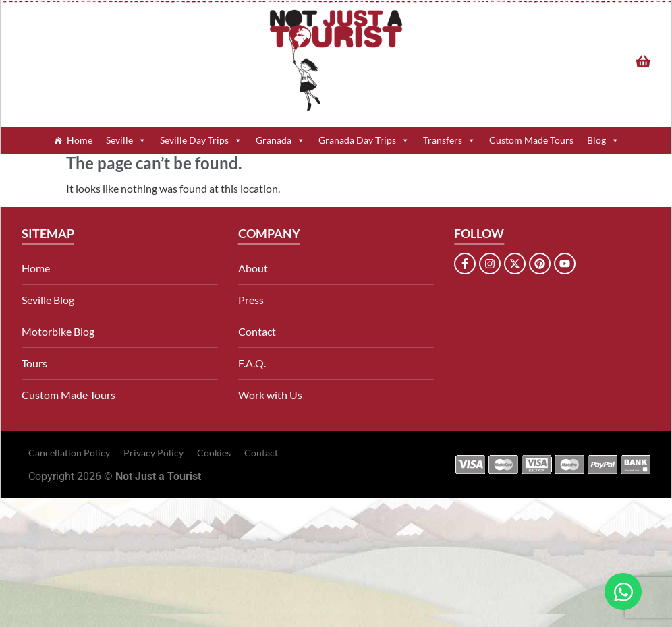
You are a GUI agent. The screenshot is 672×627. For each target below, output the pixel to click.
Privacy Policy (153, 453)
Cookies (214, 453)
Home (80, 140)
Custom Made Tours (531, 140)
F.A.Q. (252, 363)
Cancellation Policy (69, 453)
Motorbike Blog (58, 331)
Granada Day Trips (364, 140)
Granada (280, 140)
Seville (126, 140)
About (253, 268)
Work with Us (270, 395)
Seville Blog (48, 300)
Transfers (449, 140)
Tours (34, 363)
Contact (257, 331)
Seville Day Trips (201, 140)
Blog (603, 140)
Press (251, 300)
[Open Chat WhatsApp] (623, 592)
